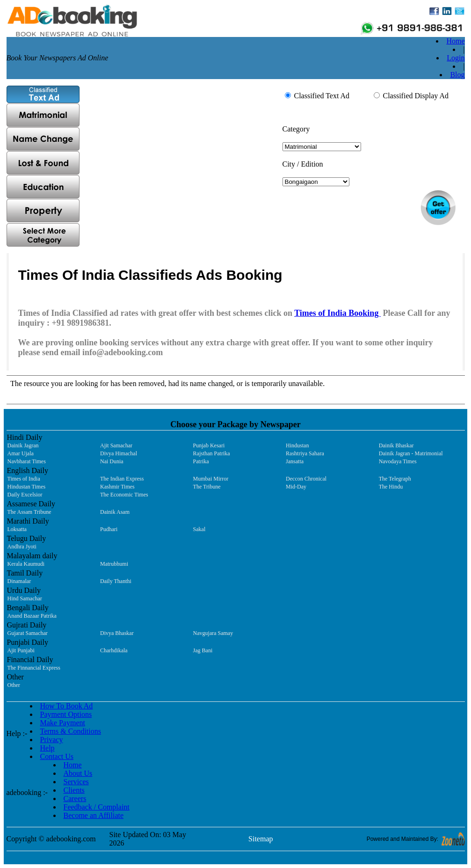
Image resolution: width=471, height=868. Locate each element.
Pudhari (109, 529)
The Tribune (207, 487)
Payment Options (66, 714)
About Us (78, 773)
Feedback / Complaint (97, 807)
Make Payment (63, 723)
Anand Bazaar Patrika (32, 616)
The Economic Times (124, 495)
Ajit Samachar (116, 445)
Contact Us (57, 756)
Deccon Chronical (306, 479)
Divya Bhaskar (117, 633)
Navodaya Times (398, 461)
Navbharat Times (27, 461)
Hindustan (297, 445)
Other (14, 685)
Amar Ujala (21, 453)
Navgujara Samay (213, 633)
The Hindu (391, 487)
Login (456, 58)
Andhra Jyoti (22, 547)
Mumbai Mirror (211, 479)
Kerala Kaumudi (26, 564)
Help (47, 748)
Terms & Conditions (71, 731)
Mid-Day (296, 487)
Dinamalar (19, 581)
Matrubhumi (114, 564)
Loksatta (17, 529)
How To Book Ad (67, 706)
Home (455, 41)
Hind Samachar (25, 598)
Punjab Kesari (209, 445)
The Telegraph (395, 479)
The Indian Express (122, 479)
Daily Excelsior (25, 495)
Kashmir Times (117, 487)
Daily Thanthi (116, 581)
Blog (457, 75)
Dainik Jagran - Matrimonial (411, 453)
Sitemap (261, 839)
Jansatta (295, 461)
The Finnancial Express (34, 668)
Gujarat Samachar (28, 633)
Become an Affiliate (94, 815)
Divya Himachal (119, 453)
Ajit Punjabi (21, 650)
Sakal (199, 529)
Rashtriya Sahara (305, 453)
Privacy (52, 740)
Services (76, 782)
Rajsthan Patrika (212, 453)
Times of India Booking (337, 313)
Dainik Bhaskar (396, 445)
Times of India (24, 479)
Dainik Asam (115, 512)
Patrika (201, 461)
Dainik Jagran (23, 445)
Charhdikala (114, 650)
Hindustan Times (27, 487)
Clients (74, 790)
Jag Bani (203, 650)
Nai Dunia (112, 461)
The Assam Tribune (29, 512)
